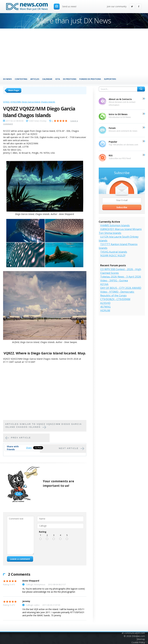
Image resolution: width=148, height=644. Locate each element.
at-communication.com (133, 633)
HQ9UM (105, 310)
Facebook (139, 7)
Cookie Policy (138, 642)
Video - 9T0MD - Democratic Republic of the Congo (117, 294)
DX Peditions (70, 79)
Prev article (21, 438)
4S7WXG (105, 307)
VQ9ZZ (6, 102)
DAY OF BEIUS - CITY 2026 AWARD (121, 288)
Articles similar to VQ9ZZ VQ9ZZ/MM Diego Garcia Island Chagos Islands (44, 426)
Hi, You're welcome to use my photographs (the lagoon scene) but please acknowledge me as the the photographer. (54, 590)
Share (29, 448)
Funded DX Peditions (90, 79)
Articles (35, 79)
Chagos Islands (48, 102)
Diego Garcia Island (31, 102)
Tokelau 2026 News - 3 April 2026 (121, 277)
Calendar (47, 79)
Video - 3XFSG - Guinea (114, 280)
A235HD (105, 303)
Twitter (132, 7)
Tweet (36, 448)
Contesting (21, 79)
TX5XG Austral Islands (114, 252)
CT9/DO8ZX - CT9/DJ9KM (115, 299)
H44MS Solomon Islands (115, 225)
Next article (69, 448)
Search (141, 89)
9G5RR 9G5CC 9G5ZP (113, 255)
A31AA (104, 284)
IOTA (58, 79)
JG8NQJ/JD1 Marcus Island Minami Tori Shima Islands (120, 231)
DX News (7, 79)
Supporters (110, 79)
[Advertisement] (74, 52)
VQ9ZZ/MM (16, 102)
